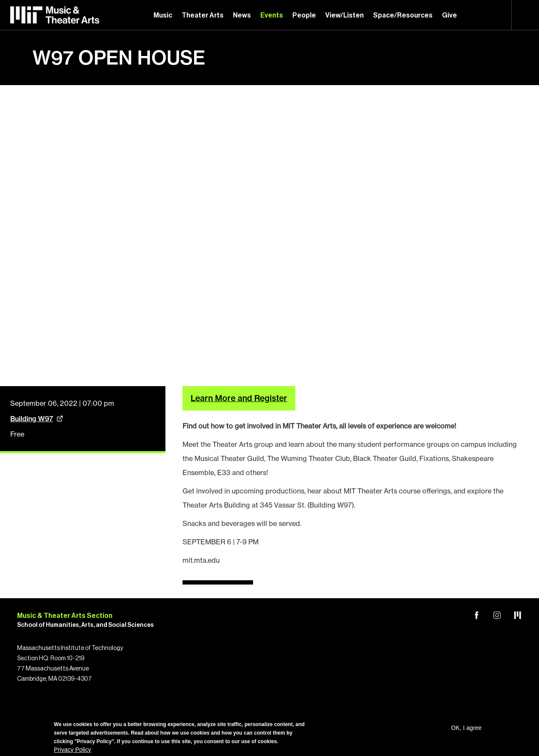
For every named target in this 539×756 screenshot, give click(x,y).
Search (525, 15)
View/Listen (345, 15)
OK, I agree (466, 728)
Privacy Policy (72, 750)
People (304, 15)
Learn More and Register (239, 394)
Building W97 (32, 415)
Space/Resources (403, 15)
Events (272, 15)
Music (163, 15)
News (242, 15)
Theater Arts (203, 15)
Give (449, 15)
